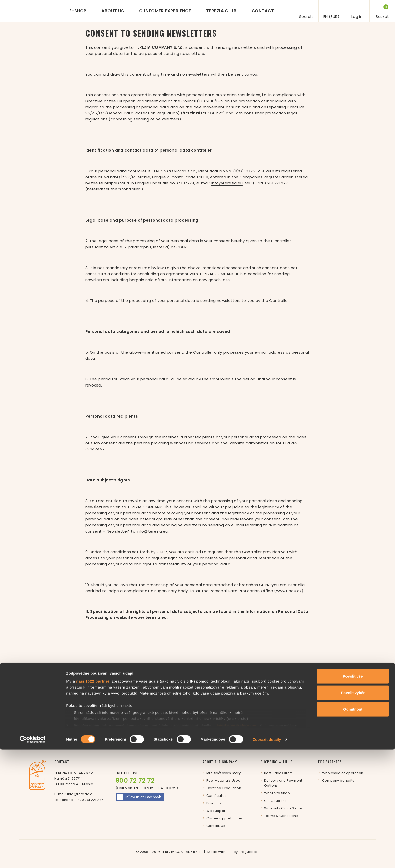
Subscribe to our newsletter (113, 715)
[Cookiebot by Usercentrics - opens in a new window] (33, 858)
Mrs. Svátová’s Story (224, 773)
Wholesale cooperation (343, 773)
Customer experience (165, 11)
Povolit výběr (353, 811)
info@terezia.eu (227, 183)
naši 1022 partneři (93, 800)
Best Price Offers (279, 773)
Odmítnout (353, 828)
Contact (263, 11)
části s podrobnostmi (237, 844)
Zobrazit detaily (267, 858)
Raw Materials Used (223, 780)
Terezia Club (221, 11)
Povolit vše (353, 795)
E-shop (78, 11)
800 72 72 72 (135, 780)
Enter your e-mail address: (230, 703)
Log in (331, 715)
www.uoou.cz (289, 591)
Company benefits (338, 780)
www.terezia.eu (150, 618)
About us (113, 11)
